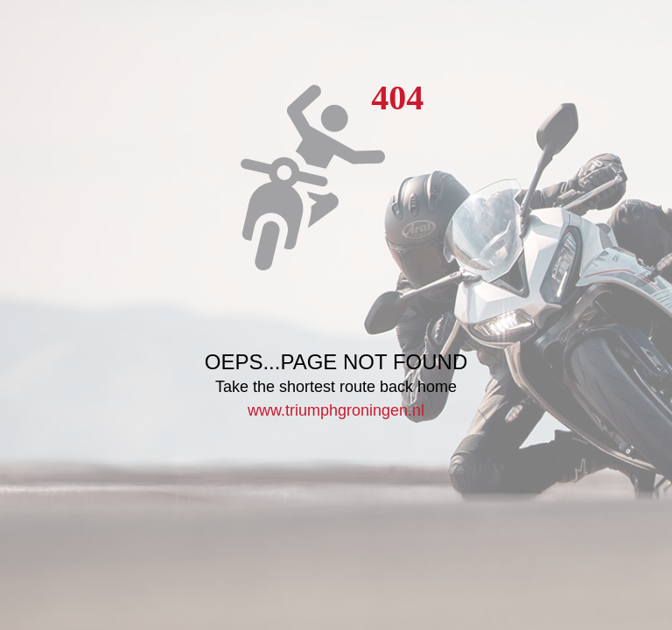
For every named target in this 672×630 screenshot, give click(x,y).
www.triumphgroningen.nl (336, 410)
